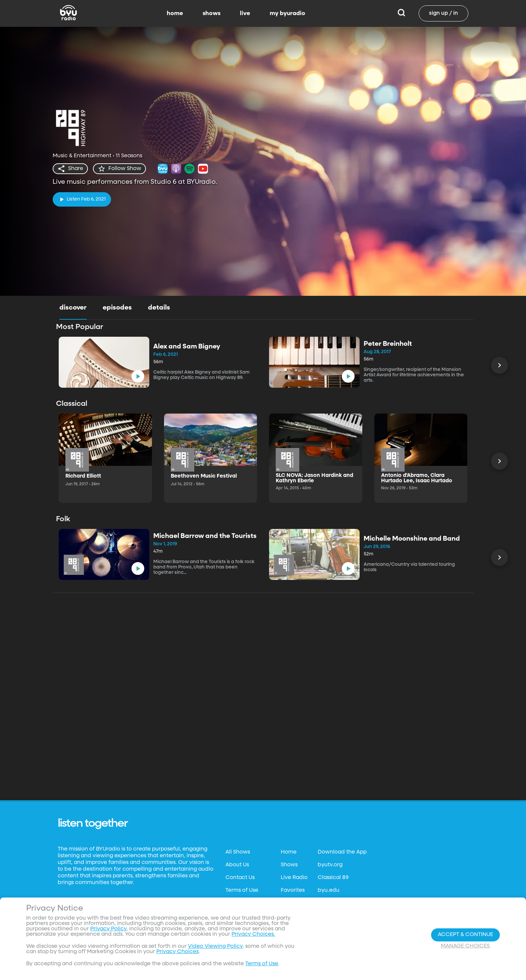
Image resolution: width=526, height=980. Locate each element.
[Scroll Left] (499, 365)
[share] (70, 169)
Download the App (342, 852)
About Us (237, 865)
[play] (82, 199)
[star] (119, 169)
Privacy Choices (177, 952)
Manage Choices (465, 946)
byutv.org (330, 865)
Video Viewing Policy (215, 946)
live (245, 13)
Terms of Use (242, 890)
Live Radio (294, 878)
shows (212, 13)
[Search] (401, 13)
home (175, 13)
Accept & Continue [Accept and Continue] (465, 935)
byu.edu (329, 890)
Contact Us (240, 878)
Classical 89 (333, 878)
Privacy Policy (108, 929)
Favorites (293, 890)
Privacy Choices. (253, 934)
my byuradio (287, 13)
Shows (289, 865)
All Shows (238, 852)
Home (289, 852)
